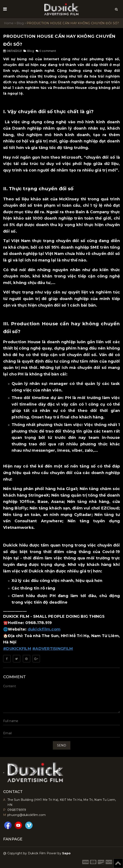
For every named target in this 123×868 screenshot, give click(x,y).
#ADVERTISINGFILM (53, 649)
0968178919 (17, 810)
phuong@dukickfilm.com (27, 815)
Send (62, 745)
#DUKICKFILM (17, 649)
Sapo (66, 853)
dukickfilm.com (44, 629)
